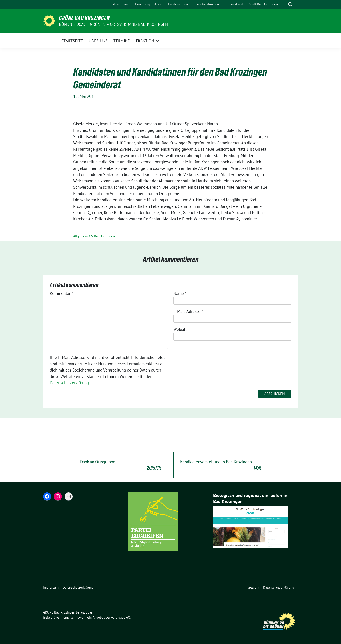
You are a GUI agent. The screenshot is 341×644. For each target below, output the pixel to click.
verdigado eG (121, 617)
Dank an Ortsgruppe (121, 465)
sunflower (78, 617)
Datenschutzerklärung (69, 383)
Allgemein (80, 236)
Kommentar (61, 293)
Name (180, 293)
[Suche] (284, 4)
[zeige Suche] (290, 4)
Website (180, 329)
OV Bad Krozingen (102, 236)
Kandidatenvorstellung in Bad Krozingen (221, 465)
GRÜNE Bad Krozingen (84, 18)
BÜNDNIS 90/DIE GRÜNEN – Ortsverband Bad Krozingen (114, 24)
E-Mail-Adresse (188, 311)
